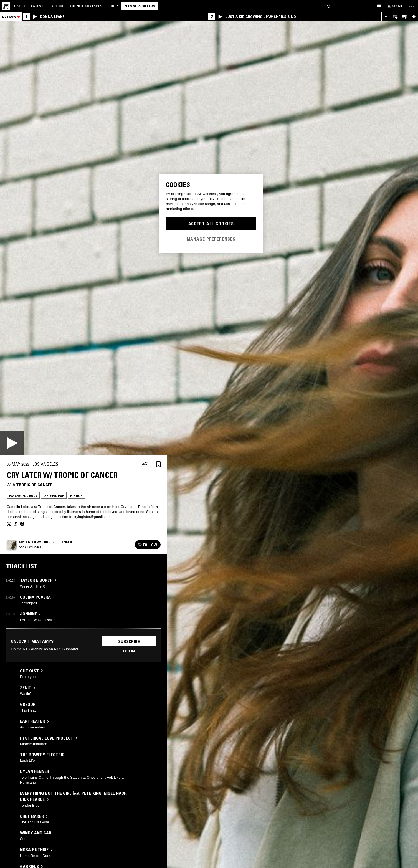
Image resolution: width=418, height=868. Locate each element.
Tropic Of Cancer (34, 485)
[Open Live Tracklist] (404, 17)
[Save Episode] (158, 464)
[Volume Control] (413, 17)
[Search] (329, 6)
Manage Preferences (211, 239)
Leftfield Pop (54, 496)
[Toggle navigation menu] (411, 6)
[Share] (145, 464)
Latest (37, 6)
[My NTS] (396, 6)
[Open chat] (379, 6)
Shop (113, 6)
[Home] (6, 6)
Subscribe (129, 641)
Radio (20, 6)
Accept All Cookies (211, 224)
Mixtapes (86, 6)
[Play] (12, 443)
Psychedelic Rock (23, 496)
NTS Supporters (140, 6)
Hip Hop (76, 496)
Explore (57, 6)
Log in (129, 651)
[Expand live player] (386, 17)
